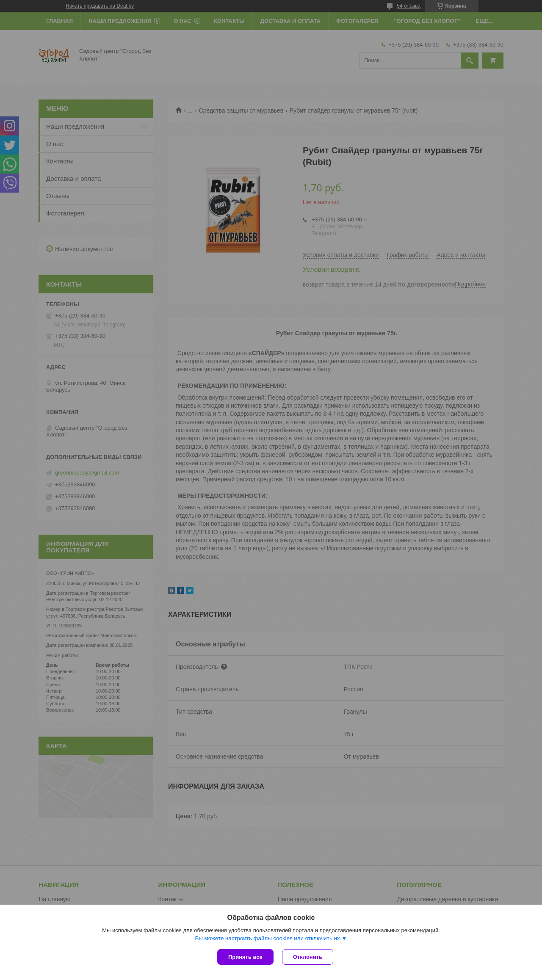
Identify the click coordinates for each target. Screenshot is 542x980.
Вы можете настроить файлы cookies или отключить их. (268, 938)
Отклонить (308, 957)
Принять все (245, 957)
